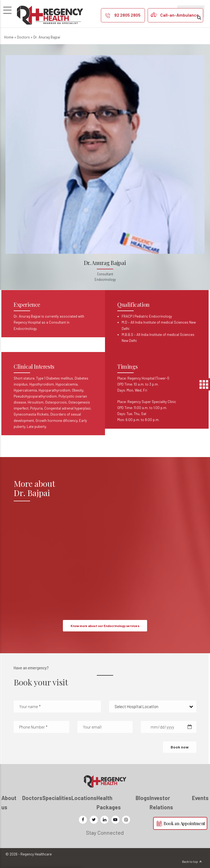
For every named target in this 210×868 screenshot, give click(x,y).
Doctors (23, 37)
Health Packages (109, 803)
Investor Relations (161, 803)
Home (9, 37)
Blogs (143, 798)
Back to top (190, 862)
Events (200, 798)
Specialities (57, 798)
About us (9, 803)
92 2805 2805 (127, 15)
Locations (84, 798)
